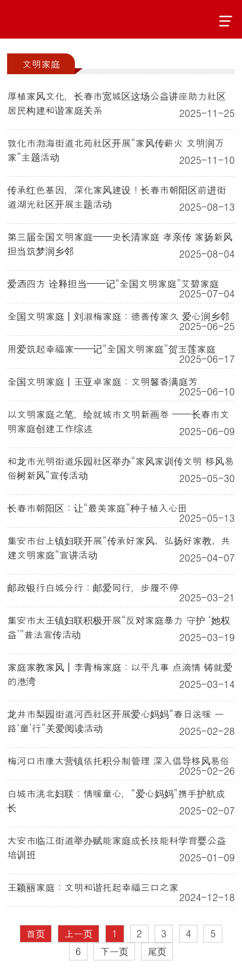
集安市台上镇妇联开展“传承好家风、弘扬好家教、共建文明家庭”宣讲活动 (119, 548)
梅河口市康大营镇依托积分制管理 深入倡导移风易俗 (118, 761)
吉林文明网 (52, 20)
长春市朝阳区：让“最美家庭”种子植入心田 (97, 508)
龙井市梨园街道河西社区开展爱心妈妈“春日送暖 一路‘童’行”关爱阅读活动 (116, 721)
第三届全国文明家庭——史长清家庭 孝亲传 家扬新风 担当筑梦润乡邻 (120, 244)
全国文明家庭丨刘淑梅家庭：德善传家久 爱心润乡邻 (118, 316)
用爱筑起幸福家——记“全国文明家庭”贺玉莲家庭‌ (111, 349)
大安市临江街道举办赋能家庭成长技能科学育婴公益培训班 (117, 847)
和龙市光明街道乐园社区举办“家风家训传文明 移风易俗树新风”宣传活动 (120, 468)
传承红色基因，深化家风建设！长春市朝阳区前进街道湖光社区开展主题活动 (117, 197)
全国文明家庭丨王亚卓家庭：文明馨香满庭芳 (102, 381)
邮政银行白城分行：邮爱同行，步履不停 (93, 587)
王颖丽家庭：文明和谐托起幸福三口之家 (93, 887)
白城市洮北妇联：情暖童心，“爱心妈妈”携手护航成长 (116, 800)
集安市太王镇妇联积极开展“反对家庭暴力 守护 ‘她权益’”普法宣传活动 (119, 627)
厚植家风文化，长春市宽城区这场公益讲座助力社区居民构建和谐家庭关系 (117, 103)
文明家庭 (41, 64)
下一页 (114, 951)
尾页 (157, 951)
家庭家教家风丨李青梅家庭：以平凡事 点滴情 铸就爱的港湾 (120, 674)
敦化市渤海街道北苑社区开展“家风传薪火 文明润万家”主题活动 (116, 150)
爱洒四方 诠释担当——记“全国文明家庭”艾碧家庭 (113, 283)
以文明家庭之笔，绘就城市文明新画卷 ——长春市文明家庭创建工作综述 (118, 421)
